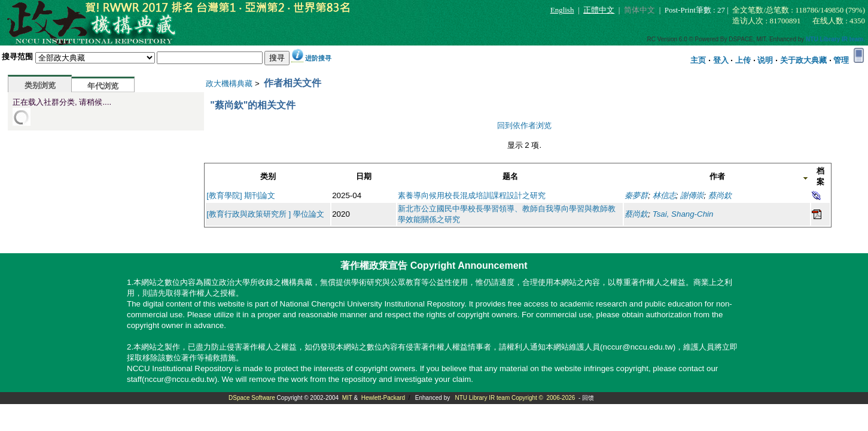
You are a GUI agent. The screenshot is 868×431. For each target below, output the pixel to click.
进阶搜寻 (318, 58)
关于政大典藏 (803, 60)
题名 (510, 176)
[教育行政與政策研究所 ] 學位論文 (265, 214)
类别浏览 (40, 85)
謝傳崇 (692, 195)
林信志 (664, 195)
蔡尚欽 (720, 195)
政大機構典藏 (229, 84)
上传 (743, 60)
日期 (364, 176)
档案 (820, 176)
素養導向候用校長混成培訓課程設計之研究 (472, 195)
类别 (268, 176)
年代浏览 (103, 86)
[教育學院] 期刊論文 (241, 195)
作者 (717, 176)
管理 (841, 60)
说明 (765, 60)
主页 (698, 60)
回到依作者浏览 (524, 125)
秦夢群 (636, 195)
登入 (721, 60)
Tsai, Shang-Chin (683, 214)
